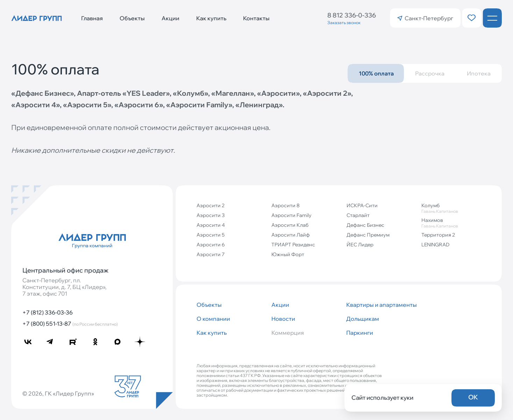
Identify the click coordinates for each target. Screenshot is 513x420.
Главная (92, 18)
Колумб (456, 208)
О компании (213, 319)
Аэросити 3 (211, 215)
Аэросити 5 (211, 235)
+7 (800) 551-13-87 (70, 324)
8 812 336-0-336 (352, 15)
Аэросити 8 (286, 205)
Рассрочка (430, 73)
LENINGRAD (435, 245)
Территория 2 (438, 235)
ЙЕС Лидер (360, 245)
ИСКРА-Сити (362, 205)
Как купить (211, 18)
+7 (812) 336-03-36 (48, 312)
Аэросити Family (291, 215)
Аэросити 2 (211, 205)
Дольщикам (363, 319)
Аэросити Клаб (290, 225)
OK (473, 397)
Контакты (256, 18)
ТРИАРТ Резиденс (293, 245)
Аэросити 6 (211, 245)
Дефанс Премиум (368, 235)
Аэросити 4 (211, 225)
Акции (170, 18)
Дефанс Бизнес (365, 225)
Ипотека (479, 73)
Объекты (132, 18)
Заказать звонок (344, 23)
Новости (283, 319)
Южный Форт (288, 254)
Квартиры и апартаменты (381, 305)
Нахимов (456, 223)
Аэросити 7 (211, 254)
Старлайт (358, 215)
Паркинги (360, 333)
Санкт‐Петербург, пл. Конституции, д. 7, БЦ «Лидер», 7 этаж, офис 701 (65, 287)
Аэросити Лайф (291, 235)
